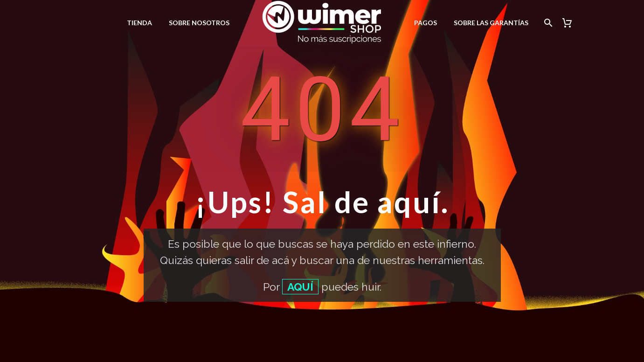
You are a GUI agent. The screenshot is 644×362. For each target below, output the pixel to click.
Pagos (426, 23)
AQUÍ (300, 287)
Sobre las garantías (491, 23)
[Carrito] (571, 23)
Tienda (139, 23)
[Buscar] (547, 23)
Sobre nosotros (199, 23)
